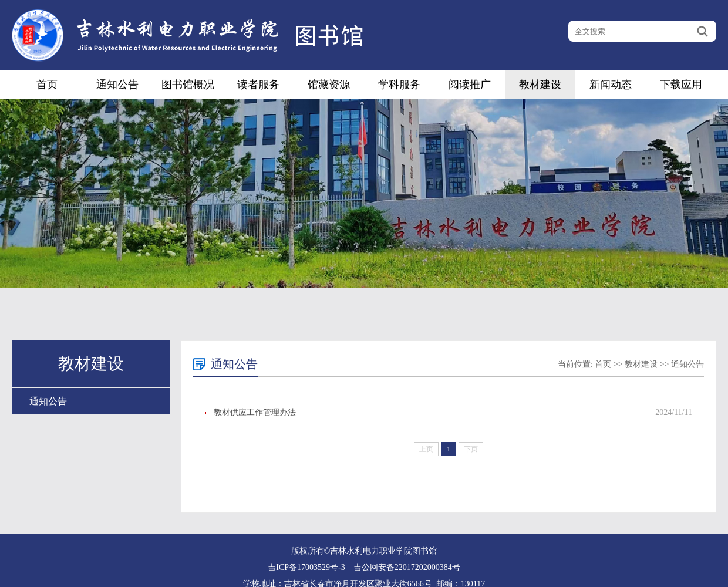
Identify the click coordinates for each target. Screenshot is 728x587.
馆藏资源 (329, 85)
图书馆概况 (188, 85)
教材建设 (540, 85)
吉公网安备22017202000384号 (407, 567)
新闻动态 (611, 85)
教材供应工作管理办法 (255, 412)
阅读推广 (470, 85)
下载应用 (681, 85)
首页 (47, 85)
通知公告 (117, 85)
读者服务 (258, 85)
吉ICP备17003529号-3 (306, 567)
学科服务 (399, 85)
